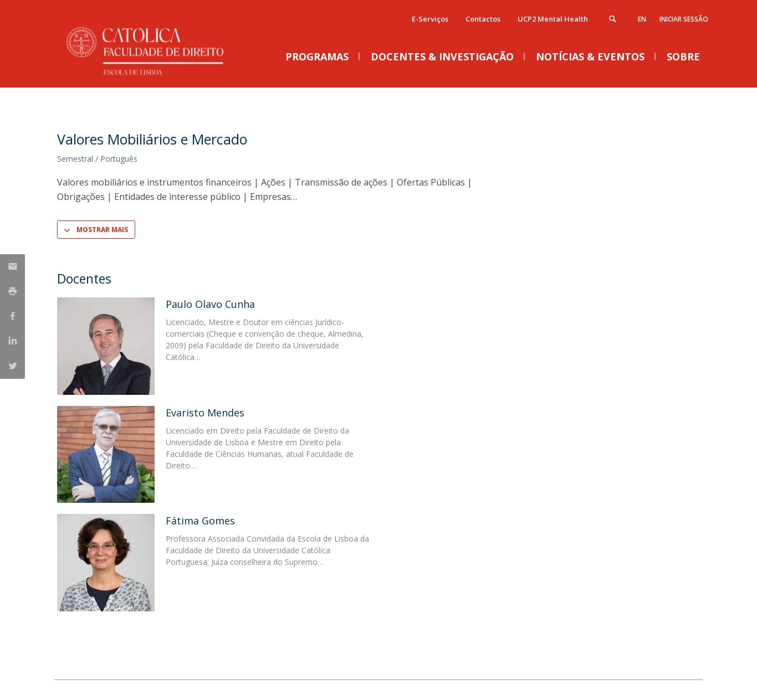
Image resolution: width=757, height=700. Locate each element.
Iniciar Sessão (684, 19)
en (642, 19)
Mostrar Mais (102, 230)
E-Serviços (430, 19)
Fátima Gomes (200, 521)
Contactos (483, 19)
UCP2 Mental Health (553, 19)
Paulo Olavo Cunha (210, 304)
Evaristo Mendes (205, 413)
